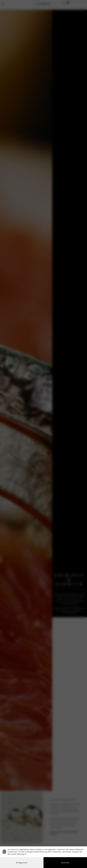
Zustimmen (65, 863)
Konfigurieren (22, 863)
